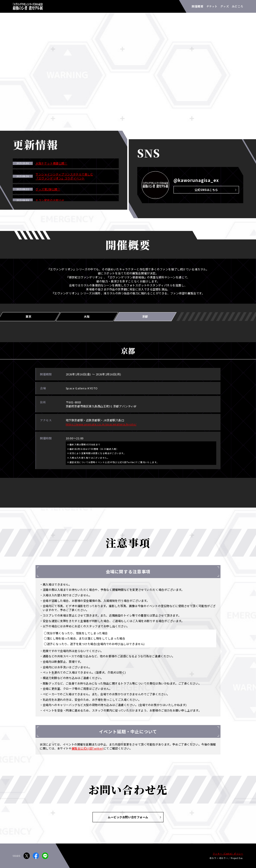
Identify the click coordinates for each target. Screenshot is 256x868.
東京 (28, 316)
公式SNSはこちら (206, 190)
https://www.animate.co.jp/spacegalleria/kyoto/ (101, 424)
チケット (212, 6)
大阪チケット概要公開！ (51, 163)
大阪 (87, 316)
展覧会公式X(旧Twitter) (88, 748)
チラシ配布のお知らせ (50, 200)
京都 (145, 316)
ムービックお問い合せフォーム (128, 817)
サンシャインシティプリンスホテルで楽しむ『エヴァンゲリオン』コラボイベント (64, 176)
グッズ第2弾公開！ (48, 189)
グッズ (224, 6)
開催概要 (197, 6)
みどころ (237, 6)
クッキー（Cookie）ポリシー (228, 854)
